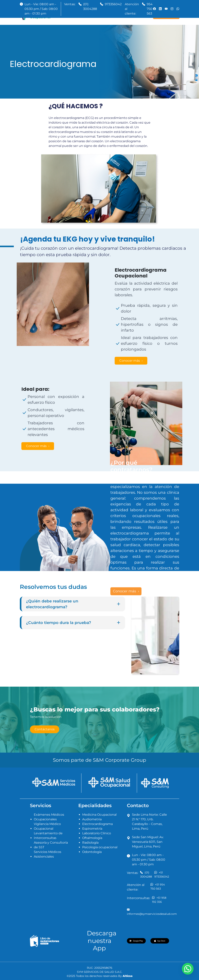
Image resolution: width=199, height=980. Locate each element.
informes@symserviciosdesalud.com (152, 912)
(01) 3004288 (90, 6)
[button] (188, 969)
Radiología (90, 843)
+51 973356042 (162, 874)
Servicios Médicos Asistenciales (48, 854)
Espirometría (92, 829)
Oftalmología (92, 838)
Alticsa (128, 976)
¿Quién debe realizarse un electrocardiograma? (73, 604)
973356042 (113, 4)
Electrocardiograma (97, 824)
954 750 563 (150, 9)
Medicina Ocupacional (99, 815)
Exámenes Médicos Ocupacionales (49, 817)
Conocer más (130, 361)
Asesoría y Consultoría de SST (51, 845)
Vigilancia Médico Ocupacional (47, 826)
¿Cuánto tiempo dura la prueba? (73, 623)
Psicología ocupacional (100, 847)
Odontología (92, 852)
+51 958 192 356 (159, 900)
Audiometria (92, 819)
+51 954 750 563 (158, 886)
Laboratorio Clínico (97, 833)
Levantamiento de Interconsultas (48, 836)
